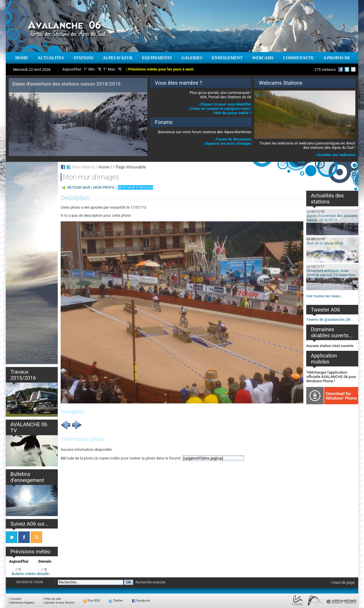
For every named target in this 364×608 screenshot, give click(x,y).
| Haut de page (343, 582)
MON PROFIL (104, 187)
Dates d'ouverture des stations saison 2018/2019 (332, 218)
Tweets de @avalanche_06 (328, 319)
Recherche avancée (151, 582)
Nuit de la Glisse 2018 (325, 243)
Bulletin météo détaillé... (32, 574)
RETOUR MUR (79, 187)
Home (104, 167)
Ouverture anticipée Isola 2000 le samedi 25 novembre (331, 273)
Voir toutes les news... (325, 296)
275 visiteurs (325, 69)
